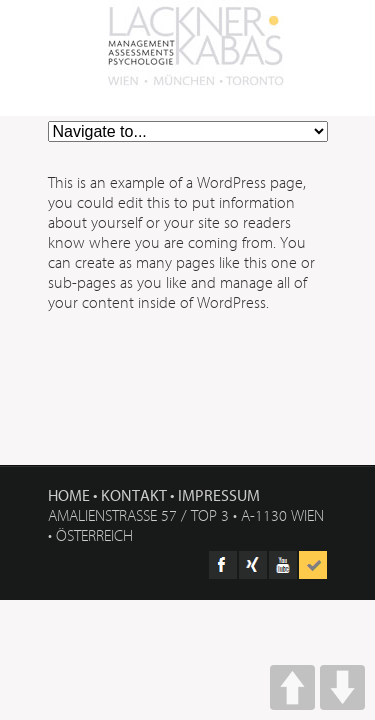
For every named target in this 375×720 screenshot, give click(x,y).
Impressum (219, 495)
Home (69, 495)
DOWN (342, 687)
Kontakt (134, 495)
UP (292, 687)
